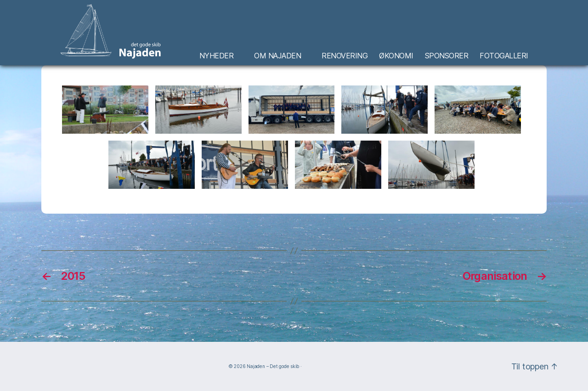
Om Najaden (277, 56)
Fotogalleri (504, 56)
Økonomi (396, 56)
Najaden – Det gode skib (273, 366)
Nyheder (217, 56)
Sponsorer (447, 56)
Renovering (345, 56)
